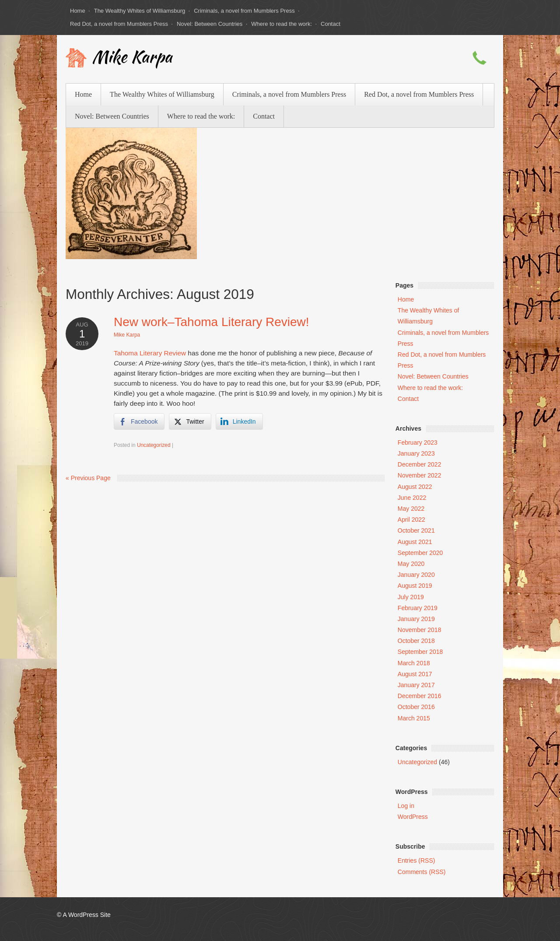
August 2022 (415, 487)
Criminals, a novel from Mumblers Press (244, 11)
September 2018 (420, 652)
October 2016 (416, 707)
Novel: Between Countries (210, 24)
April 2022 (411, 520)
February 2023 (418, 442)
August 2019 (415, 586)
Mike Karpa (132, 59)
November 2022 (420, 475)
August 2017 (415, 674)
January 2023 (416, 453)
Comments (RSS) (422, 872)
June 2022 (412, 498)
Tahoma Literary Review (150, 353)
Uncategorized (154, 445)
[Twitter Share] (190, 421)
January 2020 (416, 575)
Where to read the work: (282, 24)
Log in (406, 806)
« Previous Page (88, 478)
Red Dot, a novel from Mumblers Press (119, 24)
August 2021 (415, 542)
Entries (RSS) (416, 860)
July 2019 (411, 597)
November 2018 (420, 630)
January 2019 (416, 619)
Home (78, 11)
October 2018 (416, 641)
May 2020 (411, 564)
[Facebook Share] (139, 421)
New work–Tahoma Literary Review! (212, 322)
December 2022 (420, 464)
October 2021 (416, 530)
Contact (331, 24)
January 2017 (416, 685)
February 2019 (418, 608)
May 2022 (411, 509)
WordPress (413, 817)
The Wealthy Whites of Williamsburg (140, 11)
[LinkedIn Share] (239, 421)
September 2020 (420, 553)
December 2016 (420, 696)
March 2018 (414, 663)
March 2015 (414, 718)
